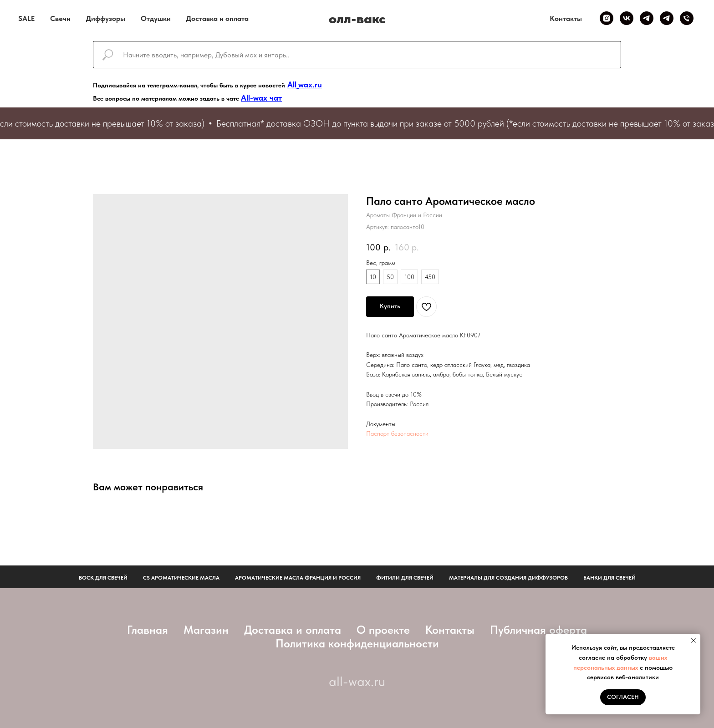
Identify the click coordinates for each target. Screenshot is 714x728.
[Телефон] (687, 18)
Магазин (206, 630)
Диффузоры (106, 18)
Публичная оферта (538, 630)
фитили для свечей (405, 578)
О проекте (383, 630)
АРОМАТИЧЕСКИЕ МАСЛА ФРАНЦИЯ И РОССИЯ (298, 578)
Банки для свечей (609, 578)
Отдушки (156, 18)
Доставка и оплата (217, 18)
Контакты (566, 18)
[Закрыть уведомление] (694, 641)
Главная (148, 630)
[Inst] (607, 18)
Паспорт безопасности (397, 433)
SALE (26, 18)
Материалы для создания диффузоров (508, 578)
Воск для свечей (103, 578)
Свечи (60, 18)
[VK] (627, 18)
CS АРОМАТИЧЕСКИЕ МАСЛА (181, 578)
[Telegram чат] (667, 18)
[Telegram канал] (647, 18)
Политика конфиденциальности (357, 643)
